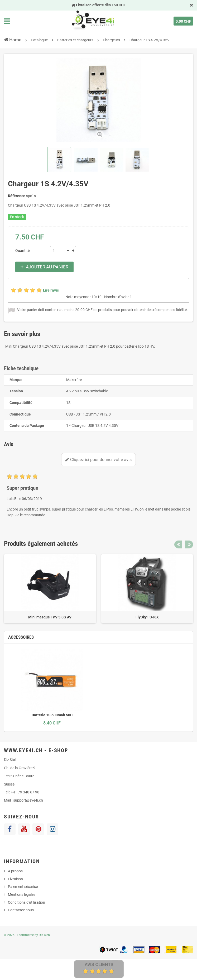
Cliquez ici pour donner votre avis (98, 460)
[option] (50, 589)
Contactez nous (21, 910)
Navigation (7, 21)
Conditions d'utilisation (27, 902)
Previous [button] (178, 544)
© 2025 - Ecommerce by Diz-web (27, 935)
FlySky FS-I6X (147, 617)
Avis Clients (99, 965)
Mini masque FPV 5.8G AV (50, 617)
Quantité (22, 251)
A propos (15, 871)
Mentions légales (22, 894)
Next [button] (189, 544)
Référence (17, 196)
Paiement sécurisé (23, 887)
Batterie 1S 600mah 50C (52, 715)
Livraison (15, 879)
